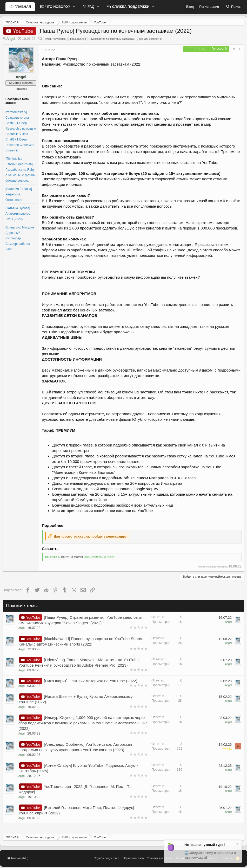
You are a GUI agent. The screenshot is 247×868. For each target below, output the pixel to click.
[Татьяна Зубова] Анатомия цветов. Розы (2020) (18, 214)
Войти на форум (72, 557)
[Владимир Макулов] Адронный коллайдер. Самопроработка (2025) (20, 238)
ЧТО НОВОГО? (57, 7)
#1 (240, 49)
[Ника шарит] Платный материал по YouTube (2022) (91, 681)
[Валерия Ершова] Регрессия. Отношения (19, 194)
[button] (74, 7)
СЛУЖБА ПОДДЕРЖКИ (130, 7)
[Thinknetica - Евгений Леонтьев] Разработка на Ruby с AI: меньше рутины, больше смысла (21, 170)
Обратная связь (133, 858)
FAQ (90, 7)
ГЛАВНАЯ (22, 7)
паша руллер (78, 39)
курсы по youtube (55, 39)
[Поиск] (233, 7)
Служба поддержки (106, 858)
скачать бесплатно (151, 39)
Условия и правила (160, 858)
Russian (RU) (18, 858)
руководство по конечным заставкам (112, 39)
